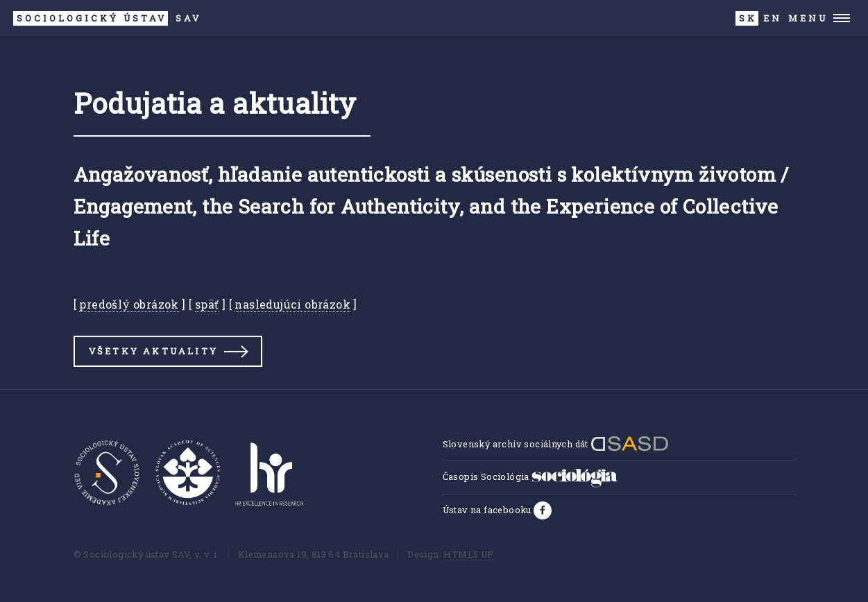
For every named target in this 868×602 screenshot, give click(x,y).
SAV (107, 18)
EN (773, 18)
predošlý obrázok (129, 304)
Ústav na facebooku (488, 510)
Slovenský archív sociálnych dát (556, 444)
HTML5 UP (468, 554)
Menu (808, 18)
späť (207, 304)
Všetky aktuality (153, 351)
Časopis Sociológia (531, 476)
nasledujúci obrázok (292, 304)
